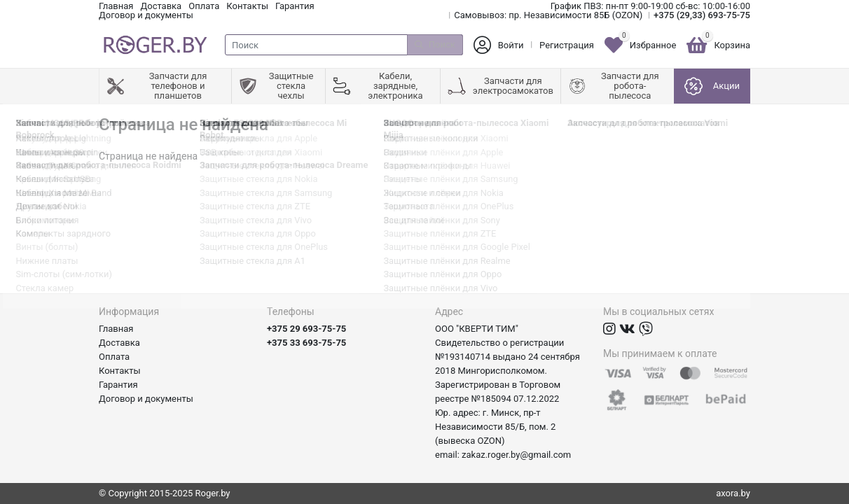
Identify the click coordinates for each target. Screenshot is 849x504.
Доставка (161, 6)
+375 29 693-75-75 (306, 329)
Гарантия (295, 6)
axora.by (733, 493)
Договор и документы (146, 15)
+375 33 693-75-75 (306, 343)
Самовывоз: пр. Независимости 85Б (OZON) (548, 15)
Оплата (204, 6)
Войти (511, 45)
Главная (116, 6)
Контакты (247, 6)
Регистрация (567, 45)
